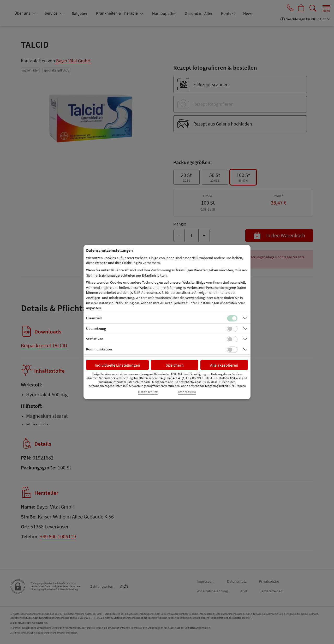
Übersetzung (96, 329)
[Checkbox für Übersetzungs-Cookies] (232, 329)
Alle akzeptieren (224, 365)
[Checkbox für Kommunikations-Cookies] (232, 350)
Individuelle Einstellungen (117, 365)
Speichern (175, 365)
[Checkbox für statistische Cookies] (232, 339)
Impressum (187, 392)
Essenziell (94, 318)
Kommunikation (99, 349)
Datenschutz (148, 392)
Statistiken (95, 339)
